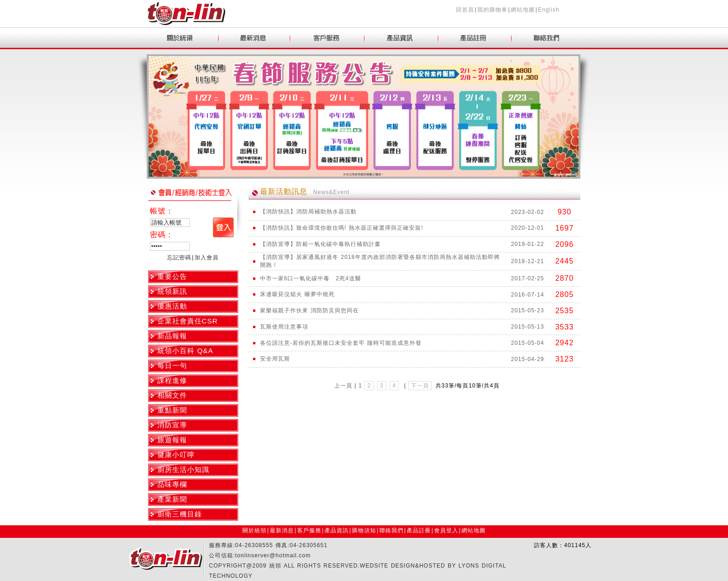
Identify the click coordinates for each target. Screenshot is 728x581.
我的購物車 (492, 10)
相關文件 (172, 395)
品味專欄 (172, 484)
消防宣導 (172, 425)
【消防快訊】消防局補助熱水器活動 (308, 212)
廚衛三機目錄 (180, 514)
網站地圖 (523, 10)
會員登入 (446, 530)
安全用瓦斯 (275, 359)
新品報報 (172, 336)
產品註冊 (419, 530)
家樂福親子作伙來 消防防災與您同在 (309, 310)
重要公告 (172, 276)
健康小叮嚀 (176, 455)
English (549, 10)
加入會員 (207, 258)
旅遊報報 (172, 440)
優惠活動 (172, 306)
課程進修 (172, 380)
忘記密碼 (179, 258)
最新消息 (282, 530)
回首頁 (465, 10)
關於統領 (254, 530)
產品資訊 (337, 530)
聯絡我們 (391, 530)
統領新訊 (172, 291)
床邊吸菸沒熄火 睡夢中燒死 (297, 294)
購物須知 (364, 530)
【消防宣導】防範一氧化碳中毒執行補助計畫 (320, 244)
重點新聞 (172, 410)
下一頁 (420, 386)
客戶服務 (309, 530)
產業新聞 (172, 499)
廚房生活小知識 (183, 469)
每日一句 (172, 365)
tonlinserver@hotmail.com (273, 555)
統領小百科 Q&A (185, 351)
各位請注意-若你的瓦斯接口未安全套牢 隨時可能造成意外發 (341, 343)
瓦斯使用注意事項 (284, 327)
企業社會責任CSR (188, 321)
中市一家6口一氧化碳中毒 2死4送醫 (311, 278)
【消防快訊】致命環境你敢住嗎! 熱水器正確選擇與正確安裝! (342, 228)
